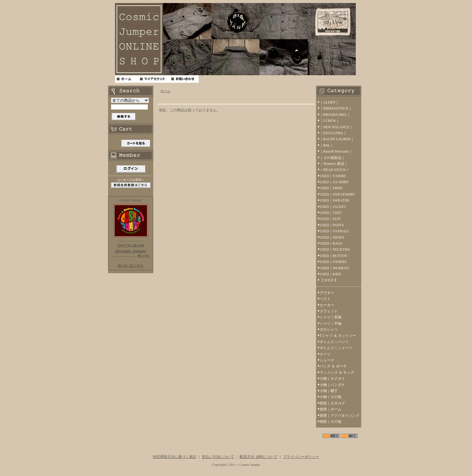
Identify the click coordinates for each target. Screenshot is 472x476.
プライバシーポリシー (301, 457)
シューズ (327, 360)
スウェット (329, 311)
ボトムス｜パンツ (334, 342)
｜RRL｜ (327, 145)
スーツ (325, 354)
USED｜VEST (331, 213)
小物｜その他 (331, 397)
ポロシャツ (329, 329)
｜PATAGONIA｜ (333, 133)
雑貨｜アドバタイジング (340, 416)
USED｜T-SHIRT (333, 176)
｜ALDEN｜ (329, 102)
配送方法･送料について (259, 457)
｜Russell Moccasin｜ (336, 151)
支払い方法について (218, 457)
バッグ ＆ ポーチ (333, 366)
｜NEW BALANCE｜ (336, 127)
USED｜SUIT (330, 219)
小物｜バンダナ (332, 385)
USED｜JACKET (333, 207)
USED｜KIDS (330, 274)
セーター (327, 305)
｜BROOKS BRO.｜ (335, 115)
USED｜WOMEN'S (335, 268)
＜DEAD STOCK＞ (335, 170)
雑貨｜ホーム (331, 409)
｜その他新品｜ (332, 158)
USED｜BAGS (331, 243)
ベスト (325, 299)
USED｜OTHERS (333, 262)
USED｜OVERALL (335, 231)
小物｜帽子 (329, 391)
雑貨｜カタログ (332, 403)
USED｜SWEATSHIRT (337, 194)
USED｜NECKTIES (335, 249)
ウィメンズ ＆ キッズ (337, 372)
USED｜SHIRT (331, 188)
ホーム (165, 91)
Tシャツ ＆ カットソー (338, 335)
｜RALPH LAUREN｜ (337, 139)
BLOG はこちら (131, 266)
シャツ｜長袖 (331, 317)
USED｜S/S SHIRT (334, 182)
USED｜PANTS (332, 225)
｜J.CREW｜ (330, 121)
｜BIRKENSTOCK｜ (336, 108)
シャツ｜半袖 (331, 323)
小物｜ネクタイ (332, 379)
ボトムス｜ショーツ (336, 348)
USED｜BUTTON (334, 256)
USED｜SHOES (332, 237)
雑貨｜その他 (331, 422)
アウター (327, 293)
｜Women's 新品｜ (334, 164)
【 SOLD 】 (329, 280)
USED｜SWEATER (335, 200)
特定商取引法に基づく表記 (175, 457)
